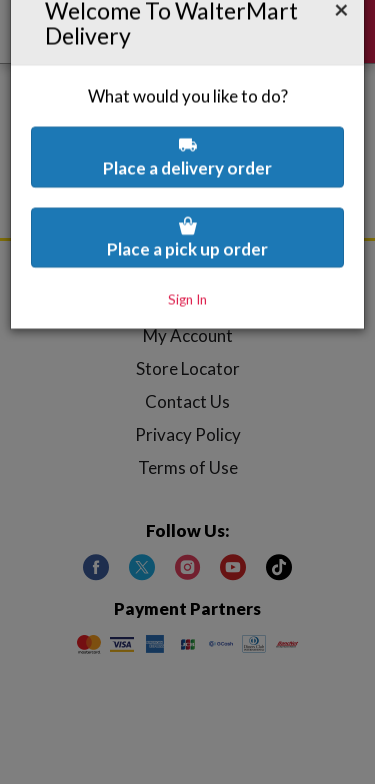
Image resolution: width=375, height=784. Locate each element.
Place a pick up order (187, 186)
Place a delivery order (187, 105)
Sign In (187, 248)
